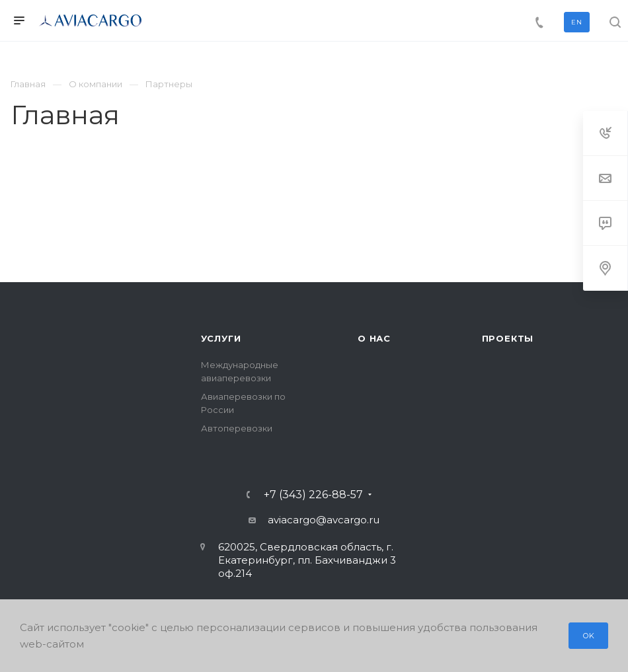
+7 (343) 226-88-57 (313, 495)
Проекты (508, 338)
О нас (374, 338)
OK (589, 636)
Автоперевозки (237, 428)
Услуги (221, 338)
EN (577, 22)
